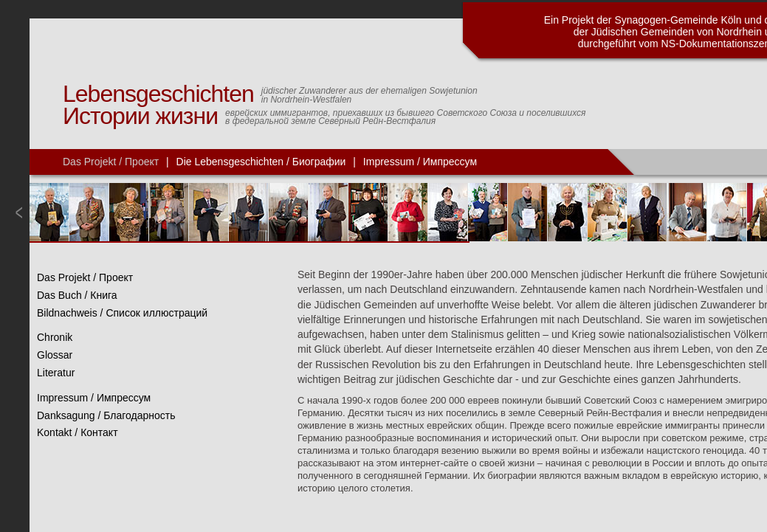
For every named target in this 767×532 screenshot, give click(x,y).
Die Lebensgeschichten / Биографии (261, 162)
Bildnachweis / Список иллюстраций (122, 313)
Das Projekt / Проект (111, 162)
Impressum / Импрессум (420, 162)
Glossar (55, 355)
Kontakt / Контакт (78, 432)
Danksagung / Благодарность (106, 415)
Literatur (56, 373)
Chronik (55, 337)
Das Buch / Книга (77, 295)
